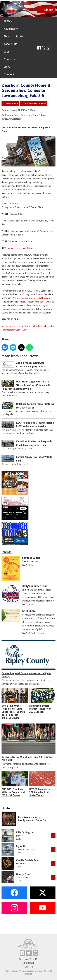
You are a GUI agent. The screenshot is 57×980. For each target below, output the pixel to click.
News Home (12, 103)
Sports (19, 36)
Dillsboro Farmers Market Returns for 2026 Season (40, 709)
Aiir (42, 971)
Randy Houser (26, 820)
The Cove (40, 633)
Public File (28, 967)
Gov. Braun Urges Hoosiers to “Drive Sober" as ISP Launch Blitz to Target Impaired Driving (27, 385)
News (7, 36)
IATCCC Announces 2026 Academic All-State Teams (40, 792)
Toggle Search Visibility (54, 48)
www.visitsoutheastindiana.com (19, 309)
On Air (8, 67)
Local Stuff (10, 44)
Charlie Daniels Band (28, 860)
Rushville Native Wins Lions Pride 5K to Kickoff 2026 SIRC (28, 759)
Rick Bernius (25, 817)
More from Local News (35, 103)
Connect (9, 74)
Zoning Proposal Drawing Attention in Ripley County (26, 675)
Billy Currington (25, 832)
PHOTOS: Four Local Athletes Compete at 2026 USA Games (13, 792)
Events (7, 552)
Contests (9, 59)
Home (8, 21)
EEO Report (28, 963)
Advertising (11, 29)
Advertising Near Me (28, 959)
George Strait (24, 874)
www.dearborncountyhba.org (21, 248)
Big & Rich (22, 846)
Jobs (7, 52)
